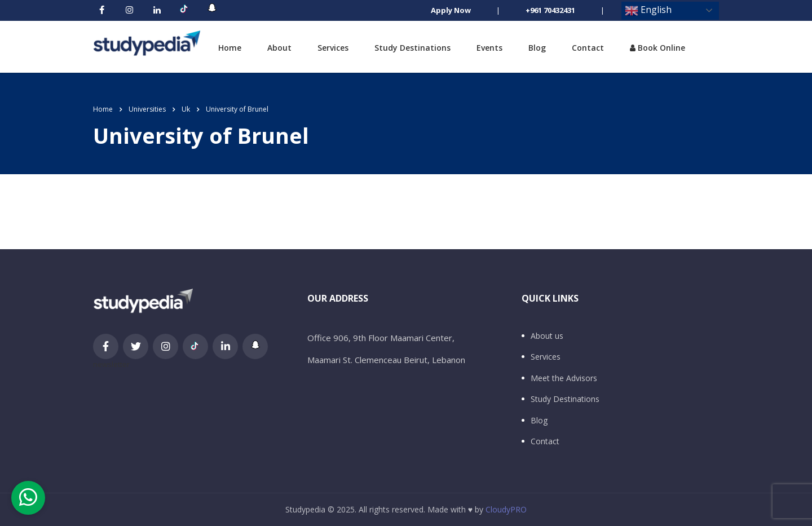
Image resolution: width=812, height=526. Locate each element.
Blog (537, 48)
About (279, 48)
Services (333, 48)
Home (230, 48)
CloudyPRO (506, 509)
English (648, 10)
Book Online (657, 48)
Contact (588, 48)
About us (547, 336)
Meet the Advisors (564, 378)
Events (489, 48)
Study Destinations (412, 48)
